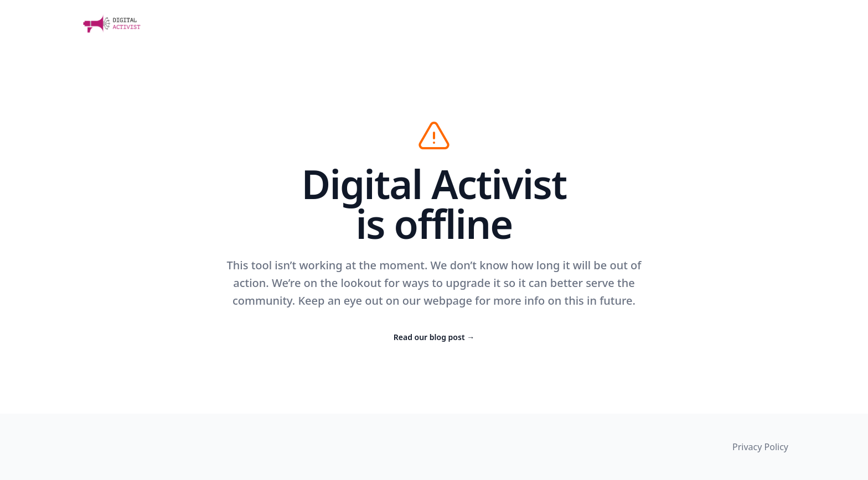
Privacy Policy (760, 447)
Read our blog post (434, 337)
